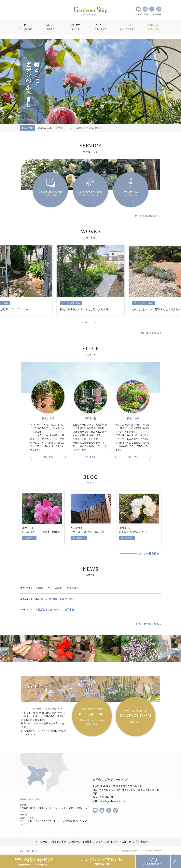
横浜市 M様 (133, 419)
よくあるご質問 (141, 14)
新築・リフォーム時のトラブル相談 (78, 128)
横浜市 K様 (48, 419)
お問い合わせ (140, 842)
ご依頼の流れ (75, 842)
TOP (36, 842)
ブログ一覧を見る (149, 554)
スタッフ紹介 (103, 842)
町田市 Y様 (90, 419)
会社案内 (157, 14)
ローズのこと (79, 538)
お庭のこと (29, 538)
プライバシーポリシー (30, 851)
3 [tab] (91, 323)
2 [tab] (87, 323)
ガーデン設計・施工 (71, 303)
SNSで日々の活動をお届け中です (55, 599)
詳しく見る (48, 457)
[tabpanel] (90, 280)
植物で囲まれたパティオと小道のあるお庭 (84, 309)
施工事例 (61, 842)
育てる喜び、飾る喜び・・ (133, 532)
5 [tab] (100, 323)
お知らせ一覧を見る (147, 624)
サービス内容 (47, 842)
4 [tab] (96, 323)
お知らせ (126, 842)
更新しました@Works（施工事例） (56, 610)
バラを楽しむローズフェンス (87, 532)
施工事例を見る (150, 333)
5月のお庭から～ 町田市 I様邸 (41, 532)
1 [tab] (83, 323)
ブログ (116, 842)
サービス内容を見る (146, 216)
